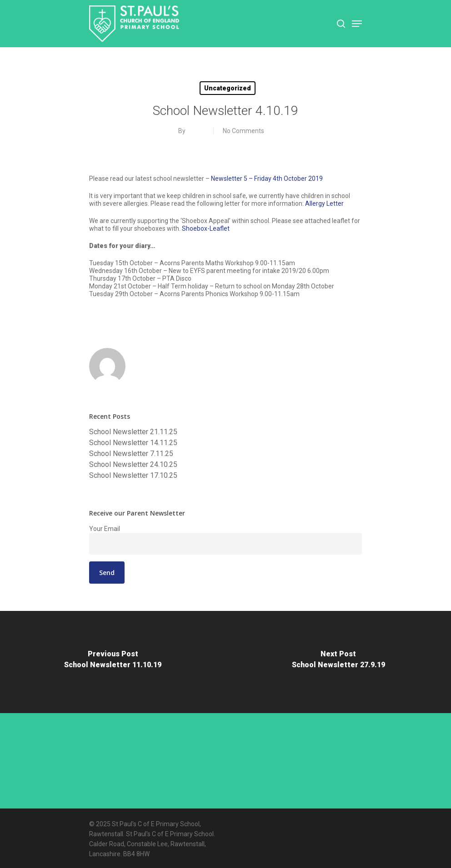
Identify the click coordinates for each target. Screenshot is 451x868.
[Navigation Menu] (357, 24)
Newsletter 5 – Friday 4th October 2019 (267, 179)
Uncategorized (228, 88)
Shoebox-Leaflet (206, 228)
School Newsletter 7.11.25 (131, 454)
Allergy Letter (324, 203)
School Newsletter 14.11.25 (133, 443)
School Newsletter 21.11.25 (133, 432)
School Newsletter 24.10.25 (133, 465)
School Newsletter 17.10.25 (133, 476)
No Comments (243, 131)
